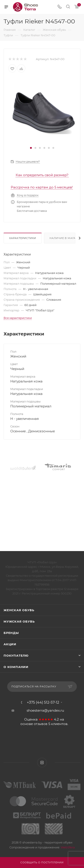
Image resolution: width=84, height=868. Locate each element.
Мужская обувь (19, 621)
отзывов (41, 724)
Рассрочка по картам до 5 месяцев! (42, 187)
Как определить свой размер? (42, 175)
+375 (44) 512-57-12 (43, 703)
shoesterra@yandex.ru (45, 710)
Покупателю (16, 656)
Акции (10, 644)
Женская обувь (19, 610)
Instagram (42, 763)
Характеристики (23, 238)
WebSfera (67, 847)
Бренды (11, 633)
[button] (31, 148)
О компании (16, 667)
